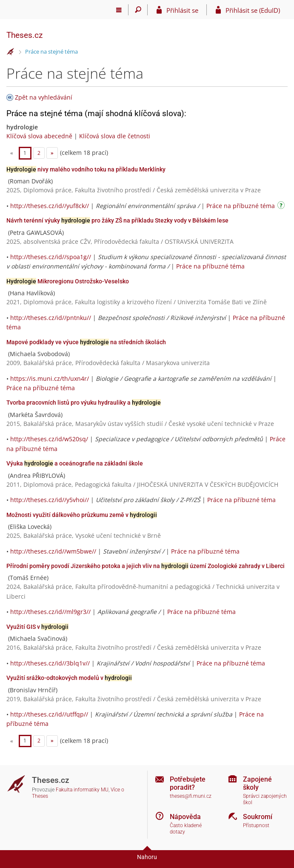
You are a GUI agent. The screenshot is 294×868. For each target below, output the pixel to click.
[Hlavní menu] (119, 10)
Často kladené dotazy (186, 829)
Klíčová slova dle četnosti (115, 136)
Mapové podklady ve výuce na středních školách (86, 342)
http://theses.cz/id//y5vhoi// (50, 500)
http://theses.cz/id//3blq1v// (50, 663)
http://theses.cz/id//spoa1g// (51, 257)
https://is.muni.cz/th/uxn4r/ (50, 378)
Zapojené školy (257, 783)
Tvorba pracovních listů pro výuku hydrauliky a (84, 403)
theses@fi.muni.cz (191, 796)
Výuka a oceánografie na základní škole (75, 463)
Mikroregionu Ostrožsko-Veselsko (68, 281)
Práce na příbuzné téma (241, 206)
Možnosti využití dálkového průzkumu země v (82, 515)
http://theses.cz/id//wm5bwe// (53, 551)
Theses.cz (24, 35)
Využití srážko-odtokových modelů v (69, 678)
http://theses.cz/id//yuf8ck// (50, 206)
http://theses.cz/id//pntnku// (51, 318)
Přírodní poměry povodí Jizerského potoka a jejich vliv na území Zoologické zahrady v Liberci (146, 566)
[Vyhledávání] (138, 10)
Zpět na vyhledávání (44, 97)
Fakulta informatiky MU (82, 790)
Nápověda (185, 817)
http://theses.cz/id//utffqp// (49, 714)
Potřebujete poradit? (188, 783)
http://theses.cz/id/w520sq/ (49, 439)
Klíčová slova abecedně (39, 136)
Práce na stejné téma (51, 51)
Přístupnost (256, 825)
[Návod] (282, 207)
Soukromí (258, 817)
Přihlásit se (182, 10)
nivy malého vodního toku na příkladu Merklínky (86, 169)
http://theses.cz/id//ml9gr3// (50, 612)
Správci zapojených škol (265, 799)
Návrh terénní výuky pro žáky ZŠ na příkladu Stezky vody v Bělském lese (117, 220)
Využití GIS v (37, 627)
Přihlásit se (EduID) (253, 10)
